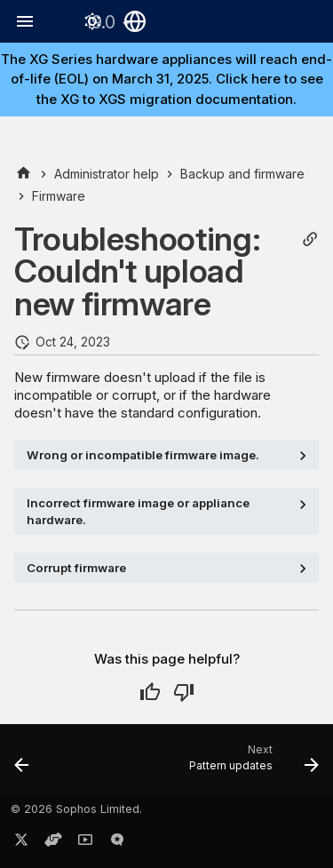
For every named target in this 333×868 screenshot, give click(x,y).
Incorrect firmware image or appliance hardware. (138, 511)
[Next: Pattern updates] (252, 764)
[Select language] (135, 21)
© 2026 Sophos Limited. (76, 809)
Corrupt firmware (76, 568)
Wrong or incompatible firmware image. (143, 455)
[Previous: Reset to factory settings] (22, 764)
